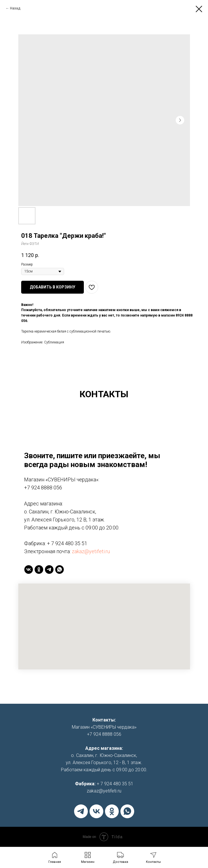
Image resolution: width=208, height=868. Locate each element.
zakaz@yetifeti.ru (91, 551)
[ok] (39, 570)
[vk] (29, 570)
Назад (15, 8)
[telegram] (49, 570)
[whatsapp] (60, 570)
